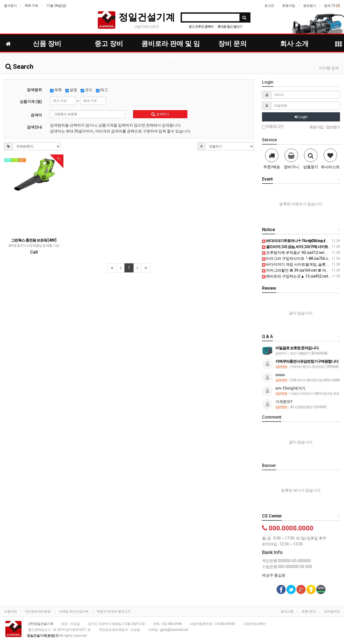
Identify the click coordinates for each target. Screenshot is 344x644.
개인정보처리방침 (38, 611)
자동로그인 (273, 127)
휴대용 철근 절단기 (230, 27)
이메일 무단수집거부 (74, 611)
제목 (56, 90)
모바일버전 (332, 611)
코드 (87, 90)
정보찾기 (310, 6)
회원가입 (289, 6)
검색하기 (160, 114)
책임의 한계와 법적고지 (114, 611)
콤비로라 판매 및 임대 (171, 45)
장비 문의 (232, 44)
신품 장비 (47, 44)
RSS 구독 (32, 6)
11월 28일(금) (56, 6)
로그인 (269, 6)
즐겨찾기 (10, 6)
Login (301, 117)
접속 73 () (332, 6)
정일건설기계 (147, 17)
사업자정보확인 (255, 624)
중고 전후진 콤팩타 (201, 27)
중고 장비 (109, 44)
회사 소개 (294, 44)
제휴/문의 (309, 611)
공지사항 (287, 611)
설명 (71, 90)
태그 (102, 90)
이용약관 (10, 611)
